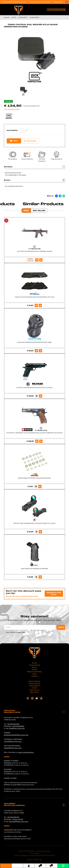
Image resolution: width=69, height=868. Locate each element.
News (26, 211)
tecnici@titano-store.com (13, 741)
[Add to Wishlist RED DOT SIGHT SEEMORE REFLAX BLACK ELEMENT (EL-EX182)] (40, 532)
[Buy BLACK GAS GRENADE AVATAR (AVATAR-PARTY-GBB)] (36, 351)
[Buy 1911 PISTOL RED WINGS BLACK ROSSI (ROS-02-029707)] (37, 396)
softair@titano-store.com (21, 2)
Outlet (35, 674)
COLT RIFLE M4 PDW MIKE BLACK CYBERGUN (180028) (35, 251)
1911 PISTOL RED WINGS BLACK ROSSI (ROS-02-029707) (34, 388)
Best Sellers (39, 211)
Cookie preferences (43, 851)
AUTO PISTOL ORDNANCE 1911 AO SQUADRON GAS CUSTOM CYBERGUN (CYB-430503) (34, 433)
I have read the (16, 632)
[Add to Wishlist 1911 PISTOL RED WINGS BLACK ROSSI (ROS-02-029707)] (41, 396)
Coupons (35, 676)
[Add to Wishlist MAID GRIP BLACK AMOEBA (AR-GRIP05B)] (40, 577)
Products (7, 17)
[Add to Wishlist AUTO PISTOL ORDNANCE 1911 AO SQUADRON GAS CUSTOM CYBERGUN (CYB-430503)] (41, 441)
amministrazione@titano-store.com (16, 735)
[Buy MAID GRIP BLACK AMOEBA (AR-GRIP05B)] (36, 577)
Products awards (34, 684)
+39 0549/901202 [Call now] (47, 2)
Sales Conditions (34, 681)
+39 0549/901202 (13, 724)
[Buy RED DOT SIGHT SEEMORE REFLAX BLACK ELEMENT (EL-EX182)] (36, 532)
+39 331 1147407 (18, 819)
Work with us (35, 692)
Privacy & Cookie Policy (27, 851)
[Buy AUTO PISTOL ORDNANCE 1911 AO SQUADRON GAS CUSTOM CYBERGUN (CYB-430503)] (37, 441)
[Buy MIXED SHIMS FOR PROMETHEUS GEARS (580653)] (36, 486)
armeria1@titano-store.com (19, 821)
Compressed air (35, 665)
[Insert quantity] (23, 130)
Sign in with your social (54, 594)
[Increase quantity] (27, 130)
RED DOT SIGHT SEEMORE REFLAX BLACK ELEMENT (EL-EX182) (35, 523)
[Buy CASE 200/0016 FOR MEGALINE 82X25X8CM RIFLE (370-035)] (36, 305)
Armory (34, 667)
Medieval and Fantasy (35, 672)
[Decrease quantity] (19, 130)
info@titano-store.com (17, 728)
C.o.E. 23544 (35, 853)
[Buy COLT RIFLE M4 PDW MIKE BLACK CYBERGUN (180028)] (37, 260)
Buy (14, 141)
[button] (67, 2)
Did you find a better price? (32, 106)
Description (34, 167)
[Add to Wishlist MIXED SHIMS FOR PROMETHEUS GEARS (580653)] (40, 486)
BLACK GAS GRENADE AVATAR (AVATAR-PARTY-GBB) (34, 342)
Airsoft (14, 17)
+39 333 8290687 (18, 726)
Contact (35, 688)
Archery (34, 669)
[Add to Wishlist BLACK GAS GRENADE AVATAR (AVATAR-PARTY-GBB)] (40, 351)
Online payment (35, 686)
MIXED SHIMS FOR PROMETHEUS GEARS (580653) (35, 478)
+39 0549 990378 (13, 817)
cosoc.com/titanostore (26, 752)
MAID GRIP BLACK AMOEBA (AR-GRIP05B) (34, 569)
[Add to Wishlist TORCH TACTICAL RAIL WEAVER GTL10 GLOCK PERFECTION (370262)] (30, 141)
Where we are (35, 690)
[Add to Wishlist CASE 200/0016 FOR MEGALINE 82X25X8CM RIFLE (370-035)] (40, 305)
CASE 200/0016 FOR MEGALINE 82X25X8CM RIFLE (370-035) (34, 297)
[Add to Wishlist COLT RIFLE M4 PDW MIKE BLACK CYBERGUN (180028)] (41, 260)
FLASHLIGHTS (23, 17)
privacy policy (21, 632)
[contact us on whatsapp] (63, 866)
